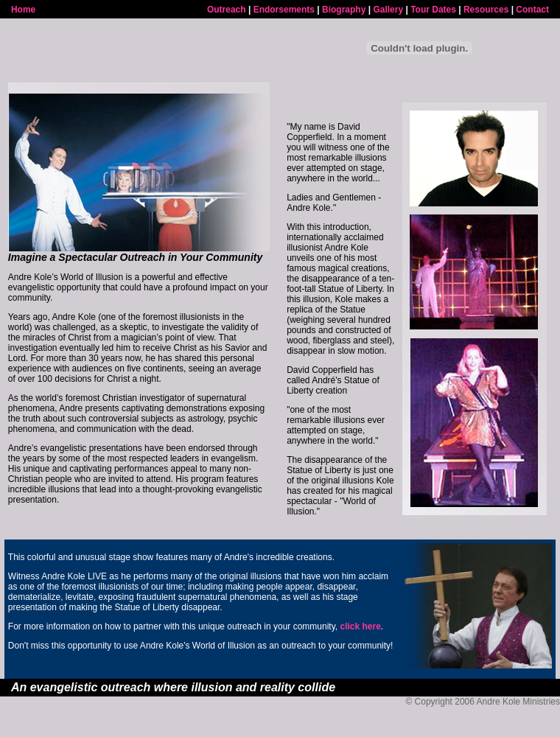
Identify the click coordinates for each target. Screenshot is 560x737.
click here (360, 626)
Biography (344, 10)
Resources (486, 10)
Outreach (227, 10)
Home (23, 10)
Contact (532, 10)
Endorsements (284, 10)
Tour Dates (433, 10)
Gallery (388, 10)
